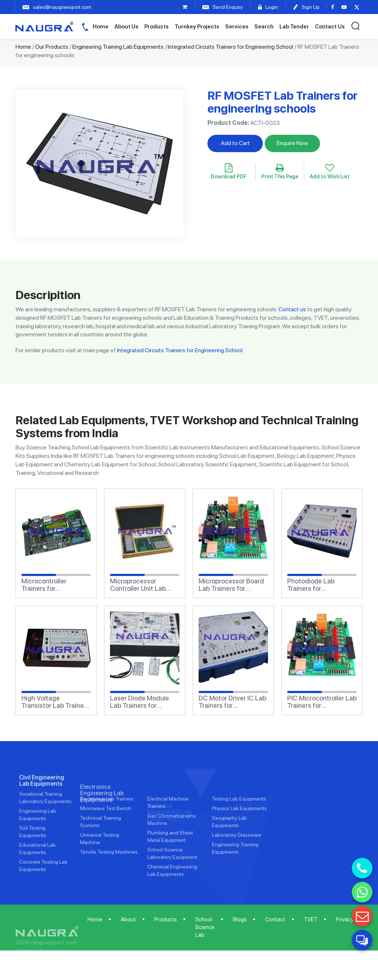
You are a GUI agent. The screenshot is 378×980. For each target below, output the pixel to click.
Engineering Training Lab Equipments (118, 47)
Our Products (52, 47)
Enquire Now (292, 143)
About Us (126, 27)
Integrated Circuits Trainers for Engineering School (230, 47)
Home (101, 27)
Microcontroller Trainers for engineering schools (51, 585)
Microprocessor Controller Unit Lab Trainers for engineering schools (140, 585)
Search (264, 27)
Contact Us (330, 27)
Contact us (292, 309)
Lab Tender (294, 27)
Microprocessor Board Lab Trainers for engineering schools (231, 585)
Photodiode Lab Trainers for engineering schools (317, 585)
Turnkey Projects (197, 27)
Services (237, 27)
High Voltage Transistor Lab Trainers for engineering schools (55, 702)
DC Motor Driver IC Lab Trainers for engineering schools (232, 702)
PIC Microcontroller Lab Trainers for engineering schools (322, 702)
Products (157, 27)
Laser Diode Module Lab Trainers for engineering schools (140, 702)
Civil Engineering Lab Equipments (42, 802)
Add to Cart (235, 143)
